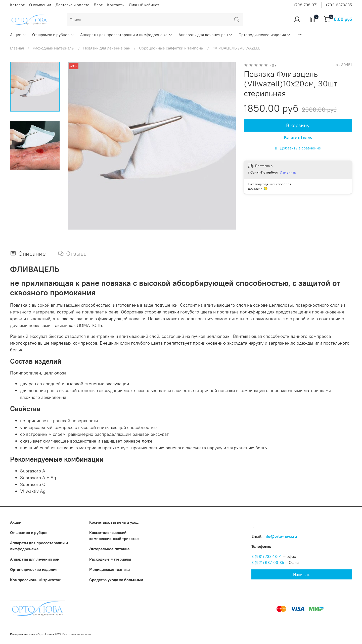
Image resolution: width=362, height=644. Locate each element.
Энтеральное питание (109, 549)
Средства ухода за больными (116, 580)
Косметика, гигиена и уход (114, 522)
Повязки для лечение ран (107, 48)
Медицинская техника (109, 569)
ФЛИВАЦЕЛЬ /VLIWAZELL (236, 48)
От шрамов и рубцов (53, 35)
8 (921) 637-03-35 (268, 562)
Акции (18, 35)
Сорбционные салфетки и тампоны (171, 48)
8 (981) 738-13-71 (267, 556)
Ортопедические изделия (265, 35)
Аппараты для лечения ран (206, 35)
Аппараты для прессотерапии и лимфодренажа (126, 35)
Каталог (17, 5)
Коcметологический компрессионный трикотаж (114, 535)
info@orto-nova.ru (280, 536)
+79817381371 (305, 5)
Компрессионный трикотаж (35, 580)
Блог (98, 5)
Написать (302, 574)
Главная (17, 48)
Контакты (116, 5)
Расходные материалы (54, 48)
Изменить (288, 172)
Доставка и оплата (72, 5)
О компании (40, 5)
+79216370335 (339, 5)
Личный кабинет (144, 5)
